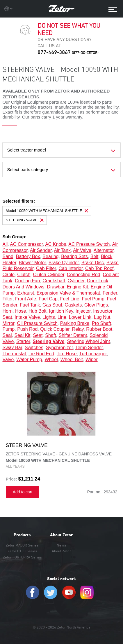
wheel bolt (72, 360)
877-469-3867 (68, 52)
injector (83, 311)
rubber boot (99, 329)
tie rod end (41, 354)
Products (22, 535)
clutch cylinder (49, 275)
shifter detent (73, 335)
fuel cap (48, 299)
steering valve (48, 341)
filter (7, 299)
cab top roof (99, 268)
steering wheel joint (89, 341)
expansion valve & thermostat (68, 293)
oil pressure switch (37, 323)
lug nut (102, 317)
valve (8, 360)
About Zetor (61, 535)
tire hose (67, 354)
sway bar (12, 348)
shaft (50, 335)
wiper (92, 360)
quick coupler (55, 329)
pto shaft (101, 323)
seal (7, 335)
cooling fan (27, 281)
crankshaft (54, 281)
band (8, 256)
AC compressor (26, 244)
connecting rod (84, 275)
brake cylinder (64, 263)
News (61, 545)
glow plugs (96, 305)
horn (7, 311)
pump (8, 329)
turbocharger (93, 354)
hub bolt (37, 311)
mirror (8, 323)
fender (110, 293)
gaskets (73, 305)
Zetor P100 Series (22, 551)
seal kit (22, 335)
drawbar (56, 287)
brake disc (93, 263)
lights (49, 317)
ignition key (61, 311)
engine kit (77, 287)
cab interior (71, 268)
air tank (62, 250)
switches (34, 348)
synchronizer (59, 348)
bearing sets (74, 256)
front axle (26, 299)
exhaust (26, 293)
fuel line (70, 299)
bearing (50, 256)
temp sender (89, 348)
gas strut (52, 305)
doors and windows (23, 287)
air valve (82, 250)
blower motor (32, 263)
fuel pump (93, 299)
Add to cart (23, 492)
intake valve (27, 317)
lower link (80, 317)
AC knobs (56, 244)
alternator (104, 250)
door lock (98, 281)
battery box (28, 256)
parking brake (75, 323)
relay (78, 329)
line (62, 317)
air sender (41, 250)
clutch (24, 275)
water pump (29, 360)
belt (95, 256)
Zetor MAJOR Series (22, 545)
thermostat (14, 354)
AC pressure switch (89, 244)
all (5, 244)
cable (8, 275)
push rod (27, 329)
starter (23, 341)
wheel (51, 360)
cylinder (76, 281)
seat (38, 335)
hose (20, 311)
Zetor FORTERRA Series (22, 557)
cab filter (46, 268)
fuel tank (30, 305)
